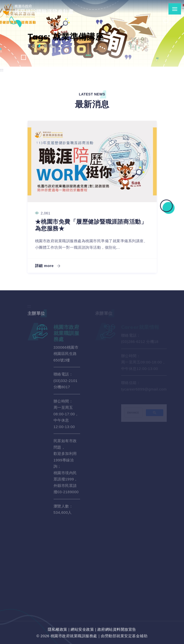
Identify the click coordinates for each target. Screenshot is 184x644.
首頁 (31, 46)
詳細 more (48, 266)
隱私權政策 (58, 629)
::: (2, 70)
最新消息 (51, 46)
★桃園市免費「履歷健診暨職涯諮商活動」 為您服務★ (91, 225)
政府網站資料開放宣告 (117, 629)
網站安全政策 (82, 629)
